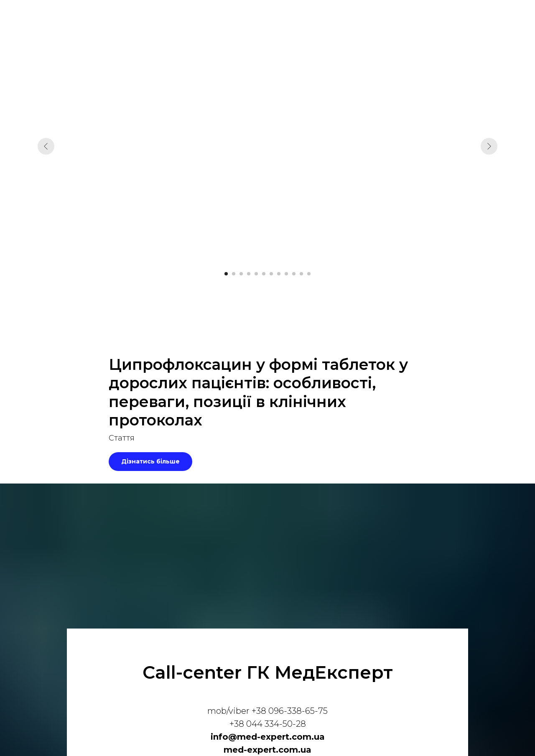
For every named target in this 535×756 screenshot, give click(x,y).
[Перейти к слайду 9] (286, 274)
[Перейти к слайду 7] (271, 274)
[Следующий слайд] (489, 146)
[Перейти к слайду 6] (264, 274)
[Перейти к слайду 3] (241, 274)
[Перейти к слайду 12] (309, 274)
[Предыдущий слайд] (46, 146)
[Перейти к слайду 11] (301, 274)
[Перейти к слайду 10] (294, 274)
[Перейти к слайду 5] (256, 274)
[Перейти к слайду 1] (226, 274)
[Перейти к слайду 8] (279, 274)
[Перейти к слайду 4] (249, 274)
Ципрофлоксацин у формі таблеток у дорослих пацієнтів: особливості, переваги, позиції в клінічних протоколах (258, 392)
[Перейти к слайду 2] (234, 274)
